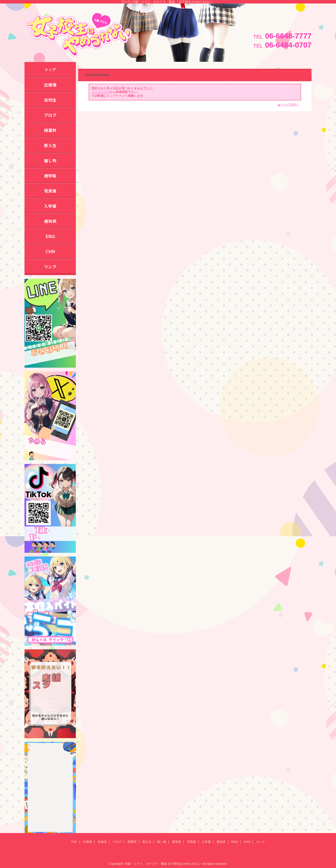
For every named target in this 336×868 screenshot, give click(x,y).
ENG (234, 842)
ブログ (117, 842)
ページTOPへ (290, 105)
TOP (74, 842)
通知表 (221, 842)
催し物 (162, 842)
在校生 (102, 842)
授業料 (132, 842)
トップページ (101, 92)
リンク (261, 842)
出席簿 (87, 842)
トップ (50, 69)
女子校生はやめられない (185, 864)
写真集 (191, 842)
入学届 (206, 842)
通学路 (177, 842)
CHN (247, 842)
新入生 (147, 842)
